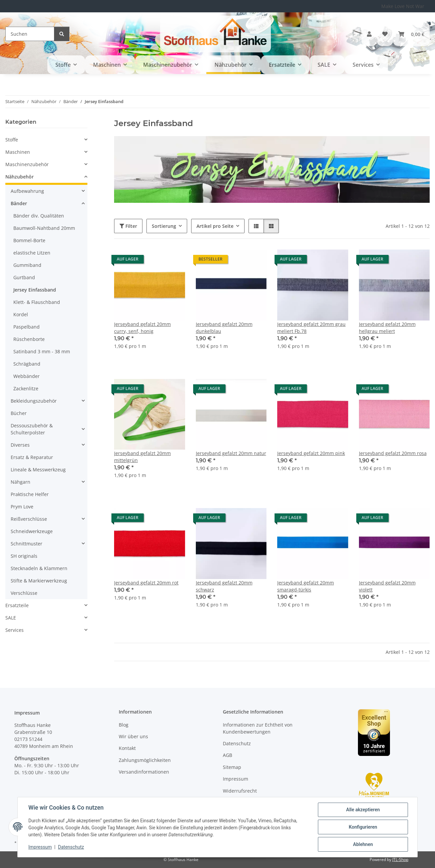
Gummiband (27, 265)
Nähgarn (21, 482)
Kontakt (127, 748)
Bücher (19, 413)
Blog (124, 725)
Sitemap (232, 767)
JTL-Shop (400, 859)
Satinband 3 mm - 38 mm (42, 351)
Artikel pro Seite (215, 226)
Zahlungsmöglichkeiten (145, 760)
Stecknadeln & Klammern (39, 568)
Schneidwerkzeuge (32, 531)
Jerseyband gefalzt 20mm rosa (393, 453)
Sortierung (164, 226)
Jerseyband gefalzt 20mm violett (387, 586)
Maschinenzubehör (27, 164)
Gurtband (24, 277)
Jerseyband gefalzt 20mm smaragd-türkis (306, 586)
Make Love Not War (403, 6)
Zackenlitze (26, 388)
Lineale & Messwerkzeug (38, 470)
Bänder (19, 203)
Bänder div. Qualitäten (39, 216)
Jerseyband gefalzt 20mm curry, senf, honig (142, 328)
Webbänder (27, 376)
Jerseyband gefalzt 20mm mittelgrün (142, 457)
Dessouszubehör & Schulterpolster (32, 429)
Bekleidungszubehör (34, 401)
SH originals (24, 556)
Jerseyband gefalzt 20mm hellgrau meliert (387, 328)
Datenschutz (71, 847)
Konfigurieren (363, 827)
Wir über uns (133, 736)
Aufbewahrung (27, 191)
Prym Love (22, 507)
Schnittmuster (27, 544)
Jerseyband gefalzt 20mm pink (311, 453)
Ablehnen (363, 844)
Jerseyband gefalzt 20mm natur (231, 453)
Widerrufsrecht (240, 791)
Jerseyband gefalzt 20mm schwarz (224, 586)
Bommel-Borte (29, 240)
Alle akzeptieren (363, 810)
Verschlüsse (24, 593)
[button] (369, 34)
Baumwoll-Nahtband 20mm (44, 228)
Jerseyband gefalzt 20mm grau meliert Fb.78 (311, 328)
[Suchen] (30, 34)
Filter (128, 226)
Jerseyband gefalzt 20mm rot (146, 583)
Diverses (20, 445)
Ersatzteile (17, 605)
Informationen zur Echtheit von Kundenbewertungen (258, 728)
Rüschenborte (29, 339)
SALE (11, 618)
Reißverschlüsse (29, 519)
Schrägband (27, 364)
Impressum (40, 847)
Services (15, 630)
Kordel (21, 314)
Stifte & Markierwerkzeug (39, 581)
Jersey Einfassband (35, 290)
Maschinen (18, 152)
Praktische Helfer (30, 494)
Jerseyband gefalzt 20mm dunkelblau (224, 328)
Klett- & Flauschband (37, 302)
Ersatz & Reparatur (32, 457)
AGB (228, 755)
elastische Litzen (32, 253)
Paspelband (27, 327)
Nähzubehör (20, 177)
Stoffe (12, 140)
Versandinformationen (144, 772)
